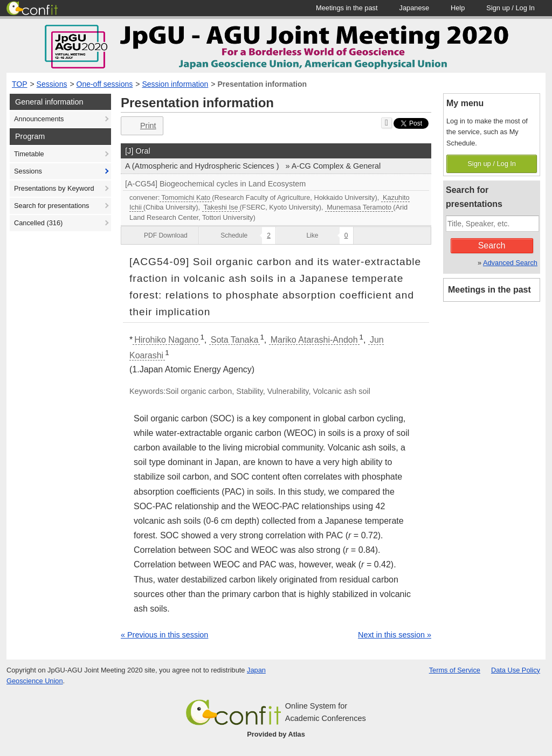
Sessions (52, 84)
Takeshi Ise (221, 207)
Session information (175, 84)
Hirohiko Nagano (166, 340)
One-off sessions (105, 84)
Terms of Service (455, 670)
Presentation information (262, 84)
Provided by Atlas (276, 734)
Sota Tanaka (235, 340)
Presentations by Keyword (54, 188)
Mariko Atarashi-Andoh (314, 340)
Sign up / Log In (492, 164)
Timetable (29, 154)
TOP (20, 84)
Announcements (39, 119)
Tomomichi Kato (186, 197)
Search (492, 245)
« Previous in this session (164, 635)
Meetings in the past (489, 290)
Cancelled (38, 223)
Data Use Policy (516, 670)
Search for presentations (51, 206)
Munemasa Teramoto (359, 207)
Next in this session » (395, 635)
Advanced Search (510, 263)
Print (141, 126)
